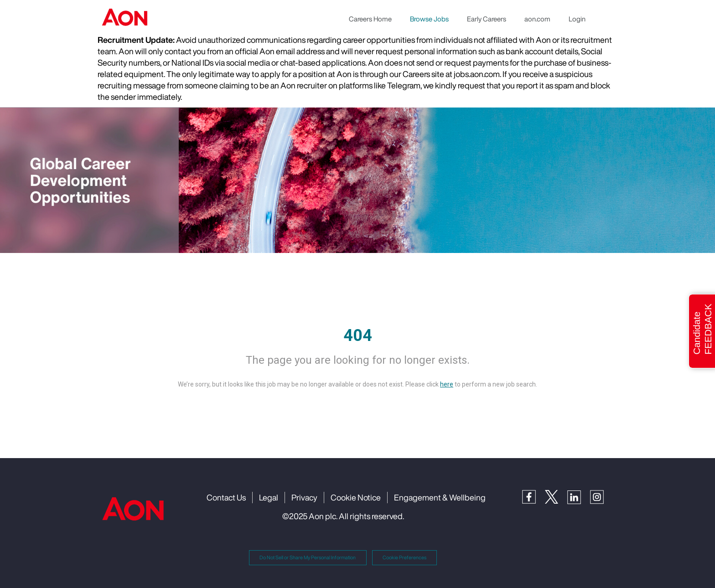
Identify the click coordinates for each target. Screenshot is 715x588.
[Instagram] (601, 496)
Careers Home (370, 19)
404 (358, 335)
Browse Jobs (429, 19)
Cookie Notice (356, 497)
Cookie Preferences (404, 557)
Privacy (304, 497)
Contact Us (226, 497)
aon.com (537, 19)
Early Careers (487, 19)
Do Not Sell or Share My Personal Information (308, 557)
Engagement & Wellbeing (440, 497)
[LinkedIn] (579, 496)
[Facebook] (534, 496)
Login (577, 19)
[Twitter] (556, 496)
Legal (269, 497)
